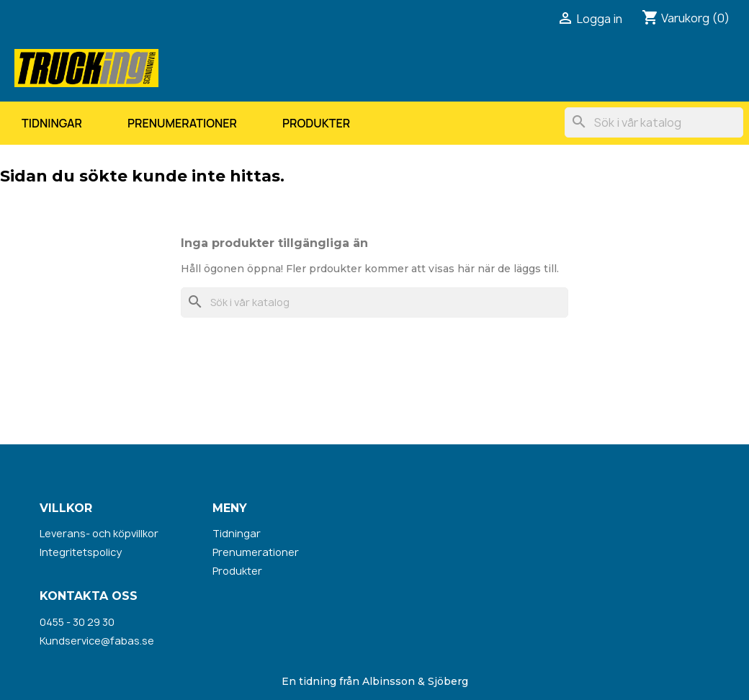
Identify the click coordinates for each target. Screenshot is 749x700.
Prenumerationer (182, 123)
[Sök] (654, 122)
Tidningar (52, 123)
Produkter (316, 123)
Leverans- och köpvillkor (99, 533)
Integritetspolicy (81, 552)
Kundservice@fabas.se (97, 641)
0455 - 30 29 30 (77, 622)
